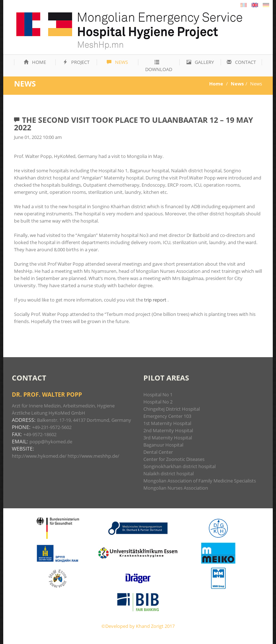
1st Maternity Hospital (167, 423)
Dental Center (158, 452)
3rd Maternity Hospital (168, 438)
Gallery (200, 62)
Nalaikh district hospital (169, 473)
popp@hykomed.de (51, 442)
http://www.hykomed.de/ (39, 456)
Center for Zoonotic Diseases (174, 459)
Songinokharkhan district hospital (180, 466)
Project (76, 62)
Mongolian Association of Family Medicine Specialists (200, 481)
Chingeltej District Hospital (172, 409)
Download (159, 66)
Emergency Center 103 (167, 416)
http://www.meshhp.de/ (93, 456)
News (117, 62)
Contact (241, 62)
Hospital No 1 (158, 395)
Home (35, 62)
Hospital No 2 (158, 402)
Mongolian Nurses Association (176, 488)
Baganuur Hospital (163, 445)
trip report (156, 300)
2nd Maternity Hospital (168, 430)
